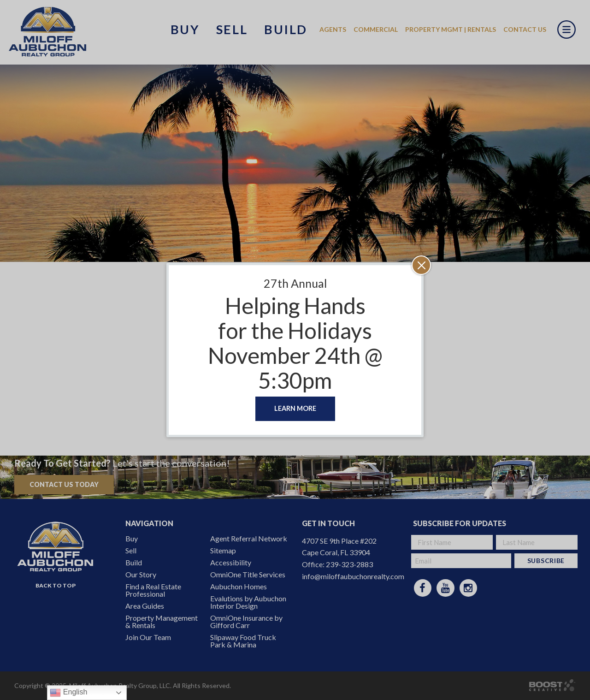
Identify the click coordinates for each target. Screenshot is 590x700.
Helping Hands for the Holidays (295, 318)
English (68, 693)
